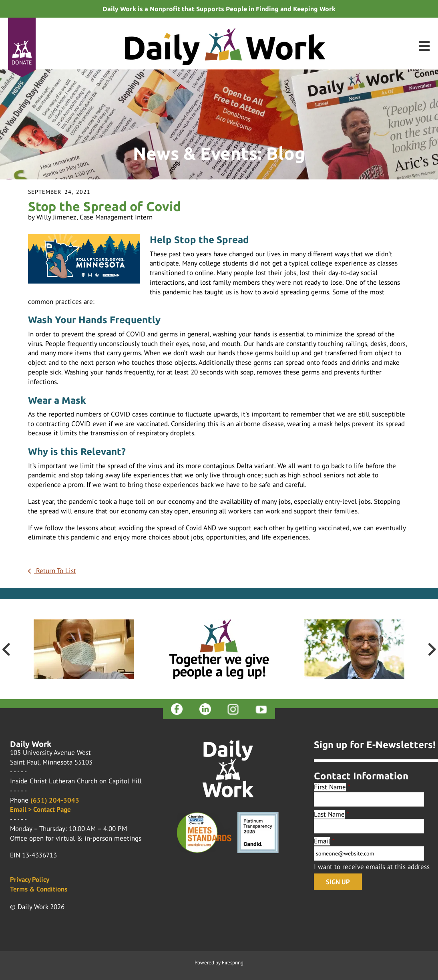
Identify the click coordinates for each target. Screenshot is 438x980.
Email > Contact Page (40, 809)
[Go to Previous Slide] (6, 649)
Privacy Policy (30, 879)
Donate (22, 62)
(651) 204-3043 (55, 800)
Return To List (55, 571)
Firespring (233, 963)
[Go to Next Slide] (432, 649)
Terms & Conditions (39, 889)
